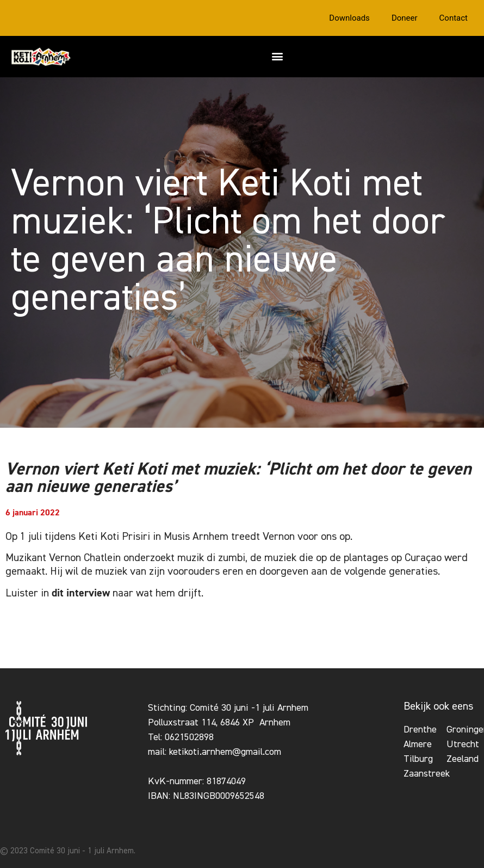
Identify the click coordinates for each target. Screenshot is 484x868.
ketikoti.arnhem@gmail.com (225, 752)
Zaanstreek (427, 774)
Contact (454, 18)
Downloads (349, 18)
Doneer (405, 18)
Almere (418, 744)
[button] (278, 56)
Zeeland (463, 759)
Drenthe (420, 730)
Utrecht (463, 744)
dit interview (81, 593)
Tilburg (418, 759)
